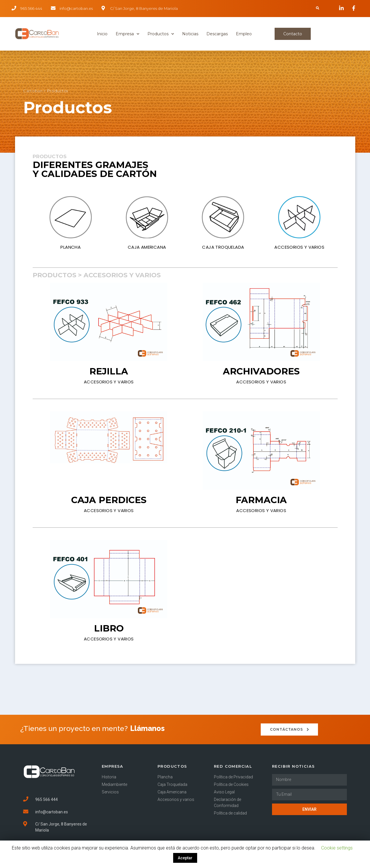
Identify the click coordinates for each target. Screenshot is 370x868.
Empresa (127, 34)
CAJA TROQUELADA (223, 247)
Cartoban (33, 92)
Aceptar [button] (185, 858)
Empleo (244, 34)
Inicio (102, 34)
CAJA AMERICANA (147, 247)
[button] (293, 34)
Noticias (190, 34)
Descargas (217, 34)
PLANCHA (71, 247)
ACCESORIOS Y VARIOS (299, 247)
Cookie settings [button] (337, 848)
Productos (161, 34)
